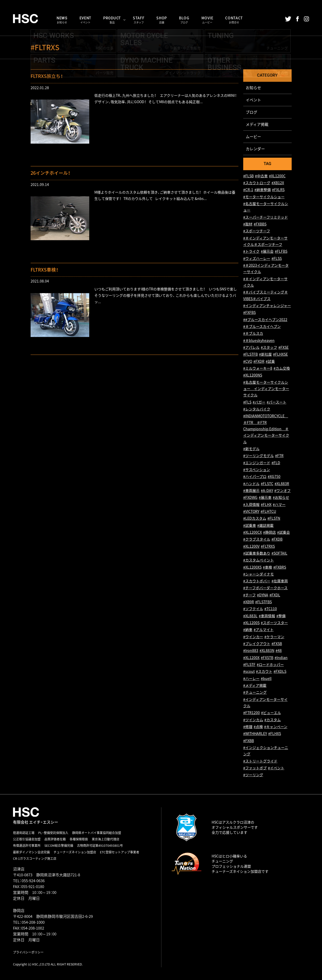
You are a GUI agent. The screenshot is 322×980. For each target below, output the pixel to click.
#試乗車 (250, 525)
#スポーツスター (274, 623)
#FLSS (277, 258)
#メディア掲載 (255, 685)
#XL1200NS (253, 375)
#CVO (248, 361)
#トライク (251, 252)
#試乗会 (284, 532)
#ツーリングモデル (259, 456)
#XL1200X (251, 658)
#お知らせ (281, 497)
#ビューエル (271, 713)
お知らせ (253, 88)
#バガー (259, 402)
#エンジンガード (257, 463)
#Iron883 (251, 651)
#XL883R (282, 484)
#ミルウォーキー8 (258, 368)
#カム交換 (282, 368)
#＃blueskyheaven (259, 340)
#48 (279, 651)
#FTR (279, 456)
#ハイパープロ (255, 476)
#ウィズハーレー (257, 258)
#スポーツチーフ (257, 231)
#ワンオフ (282, 491)
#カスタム (273, 720)
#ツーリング (253, 775)
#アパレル (251, 347)
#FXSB (277, 644)
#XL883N (267, 651)
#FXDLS (280, 672)
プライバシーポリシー (28, 952)
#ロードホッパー (270, 664)
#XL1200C (277, 176)
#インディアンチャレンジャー (267, 306)
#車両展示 (251, 491)
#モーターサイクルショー (264, 197)
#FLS (247, 402)
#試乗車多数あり (257, 553)
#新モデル (251, 449)
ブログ (252, 112)
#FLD (276, 463)
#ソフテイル (253, 609)
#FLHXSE (280, 354)
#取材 (248, 224)
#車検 (267, 567)
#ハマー (279, 505)
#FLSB (248, 176)
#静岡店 (269, 532)
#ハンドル (251, 484)
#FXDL (275, 595)
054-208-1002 (33, 928)
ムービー (253, 137)
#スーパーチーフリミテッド (266, 217)
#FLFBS (281, 252)
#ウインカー (253, 637)
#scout (249, 672)
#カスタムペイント (259, 560)
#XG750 (274, 476)
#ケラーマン (274, 637)
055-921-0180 (33, 887)
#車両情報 (267, 616)
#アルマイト (264, 630)
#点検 (258, 727)
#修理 (248, 727)
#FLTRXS (268, 546)
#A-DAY (267, 491)
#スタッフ (269, 347)
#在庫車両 (280, 581)
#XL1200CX (253, 532)
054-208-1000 (33, 922)
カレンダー (255, 149)
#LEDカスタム (255, 518)
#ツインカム (253, 720)
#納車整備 (263, 190)
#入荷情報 (251, 505)
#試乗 (270, 361)
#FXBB (249, 741)
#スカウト (264, 672)
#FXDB (277, 539)
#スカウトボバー (257, 581)
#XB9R (249, 602)
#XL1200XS (252, 567)
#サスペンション (257, 470)
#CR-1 (248, 190)
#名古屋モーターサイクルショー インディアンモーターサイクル (266, 389)
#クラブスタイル (257, 539)
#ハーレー (251, 679)
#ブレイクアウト (257, 644)
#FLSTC (267, 484)
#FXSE (284, 347)
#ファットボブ (255, 768)
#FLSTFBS (263, 602)
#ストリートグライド (260, 761)
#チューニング (255, 693)
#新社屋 (265, 354)
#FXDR (259, 361)
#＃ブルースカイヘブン (262, 326)
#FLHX (266, 505)
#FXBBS (260, 224)
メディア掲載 (257, 124)
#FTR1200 (252, 713)
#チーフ (249, 595)
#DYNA (263, 595)
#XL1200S (251, 623)
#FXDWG (250, 497)
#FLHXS (275, 734)
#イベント (276, 768)
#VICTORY (251, 511)
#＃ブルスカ (253, 334)
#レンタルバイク (257, 409)
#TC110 (271, 609)
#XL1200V (251, 546)
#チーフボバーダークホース (265, 588)
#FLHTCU (268, 511)
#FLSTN (274, 518)
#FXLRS (278, 190)
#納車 (248, 630)
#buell (266, 679)
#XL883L (250, 616)
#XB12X (278, 183)
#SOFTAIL (279, 553)
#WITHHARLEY (255, 734)
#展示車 (265, 497)
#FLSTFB (250, 354)
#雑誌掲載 (265, 525)
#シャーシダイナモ (259, 574)
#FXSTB (267, 658)
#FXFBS (249, 313)
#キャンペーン (276, 727)
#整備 (281, 616)
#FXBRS (280, 567)
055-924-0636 (33, 881)
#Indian (281, 658)
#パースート (276, 402)
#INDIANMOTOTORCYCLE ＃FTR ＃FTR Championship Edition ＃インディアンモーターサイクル (266, 429)
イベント (253, 100)
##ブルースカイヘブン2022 (265, 320)
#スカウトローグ (257, 183)
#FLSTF (249, 664)
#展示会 (267, 252)
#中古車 (261, 176)
